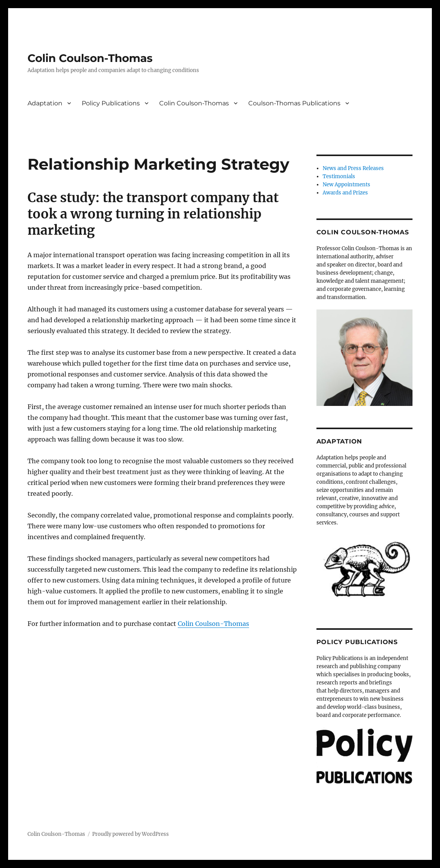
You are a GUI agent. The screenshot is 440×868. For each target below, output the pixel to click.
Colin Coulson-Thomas (90, 58)
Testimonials (339, 176)
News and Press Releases (353, 168)
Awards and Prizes (345, 193)
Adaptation (45, 103)
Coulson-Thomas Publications (294, 103)
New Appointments (346, 185)
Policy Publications (111, 103)
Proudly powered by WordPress (131, 834)
